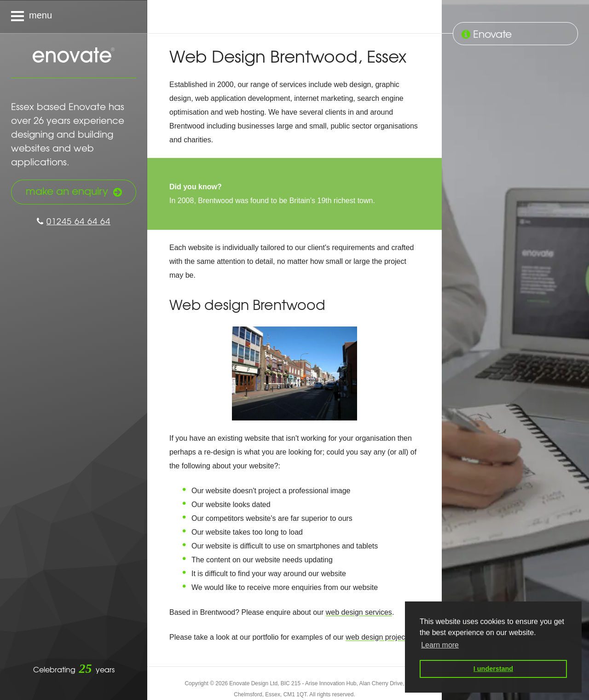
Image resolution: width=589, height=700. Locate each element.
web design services (359, 612)
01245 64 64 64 (74, 221)
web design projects (378, 637)
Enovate (74, 56)
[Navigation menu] (74, 17)
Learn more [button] (440, 645)
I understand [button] (493, 669)
